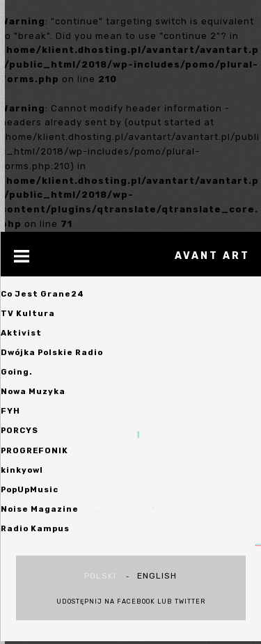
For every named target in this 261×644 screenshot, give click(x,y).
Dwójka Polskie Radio (52, 352)
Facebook (136, 602)
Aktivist (21, 333)
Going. (17, 372)
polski (100, 576)
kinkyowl (22, 470)
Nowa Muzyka (33, 391)
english (157, 576)
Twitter (190, 602)
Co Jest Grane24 (42, 294)
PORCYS (19, 430)
